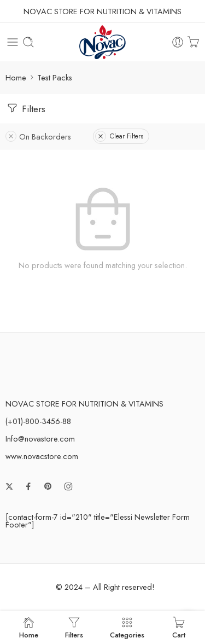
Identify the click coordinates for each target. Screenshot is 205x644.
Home (16, 77)
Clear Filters (119, 136)
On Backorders (38, 137)
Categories (127, 627)
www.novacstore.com (42, 456)
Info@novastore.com (40, 439)
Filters (25, 108)
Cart (179, 627)
